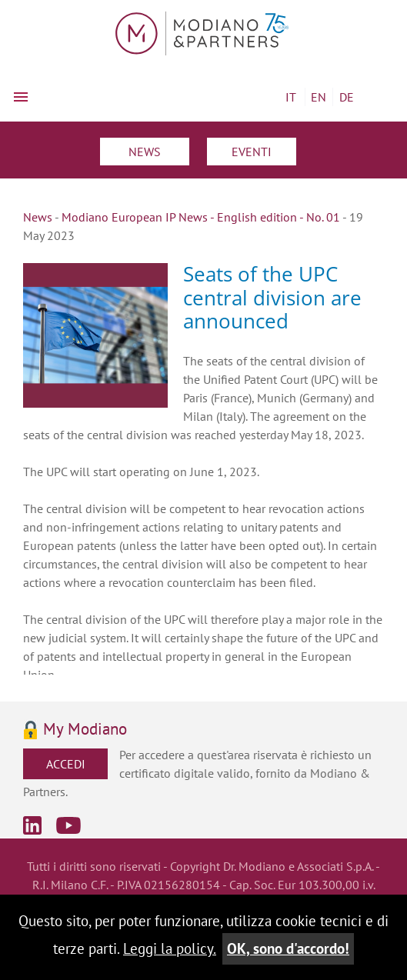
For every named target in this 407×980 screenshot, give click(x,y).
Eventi (252, 152)
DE (347, 97)
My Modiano (85, 730)
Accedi (66, 764)
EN (319, 97)
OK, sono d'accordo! (288, 948)
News (145, 152)
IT (291, 97)
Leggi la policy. (170, 948)
